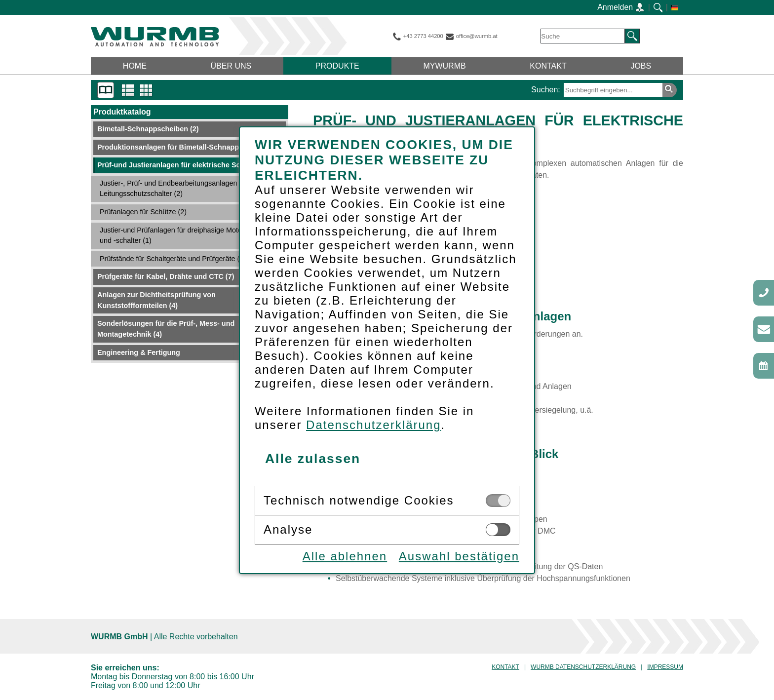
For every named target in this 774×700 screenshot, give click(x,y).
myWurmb (444, 66)
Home (135, 66)
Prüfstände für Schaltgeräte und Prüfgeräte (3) (173, 259)
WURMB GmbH (155, 37)
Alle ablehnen (345, 556)
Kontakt (548, 66)
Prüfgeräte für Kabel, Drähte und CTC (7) (166, 276)
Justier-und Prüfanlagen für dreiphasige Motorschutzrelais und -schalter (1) (191, 235)
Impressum (665, 667)
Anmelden (621, 8)
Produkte (337, 66)
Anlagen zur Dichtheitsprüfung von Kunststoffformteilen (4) (156, 300)
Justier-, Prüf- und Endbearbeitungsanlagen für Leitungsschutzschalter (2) (174, 189)
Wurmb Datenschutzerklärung (583, 667)
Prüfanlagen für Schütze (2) (143, 212)
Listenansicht (128, 90)
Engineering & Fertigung (139, 352)
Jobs (641, 66)
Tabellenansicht (146, 90)
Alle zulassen (313, 459)
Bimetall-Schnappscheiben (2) (148, 129)
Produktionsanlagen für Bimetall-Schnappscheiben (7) (189, 147)
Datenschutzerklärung (373, 425)
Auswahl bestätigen (459, 556)
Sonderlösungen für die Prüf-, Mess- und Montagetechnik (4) (166, 329)
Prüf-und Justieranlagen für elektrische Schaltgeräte (189, 165)
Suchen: (546, 90)
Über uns (231, 66)
